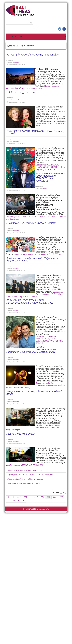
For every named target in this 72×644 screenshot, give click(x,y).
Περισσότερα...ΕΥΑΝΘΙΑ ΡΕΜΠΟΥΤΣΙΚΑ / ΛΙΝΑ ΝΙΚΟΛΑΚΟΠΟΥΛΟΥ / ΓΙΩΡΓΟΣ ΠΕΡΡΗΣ (49, 340)
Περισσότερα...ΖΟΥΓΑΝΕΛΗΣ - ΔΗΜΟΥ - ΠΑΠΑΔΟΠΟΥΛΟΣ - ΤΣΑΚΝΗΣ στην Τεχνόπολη (36, 218)
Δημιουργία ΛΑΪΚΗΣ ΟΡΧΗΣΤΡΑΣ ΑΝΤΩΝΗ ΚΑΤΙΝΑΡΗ (31, 475)
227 (48, 497)
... (30, 497)
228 (55, 497)
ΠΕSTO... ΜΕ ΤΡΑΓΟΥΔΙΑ (21, 434)
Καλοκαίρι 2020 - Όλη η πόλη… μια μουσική (25, 479)
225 (36, 497)
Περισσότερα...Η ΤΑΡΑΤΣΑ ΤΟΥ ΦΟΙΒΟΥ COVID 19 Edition (39, 254)
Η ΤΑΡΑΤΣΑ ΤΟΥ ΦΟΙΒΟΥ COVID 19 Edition (31, 223)
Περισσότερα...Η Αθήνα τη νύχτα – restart (50, 124)
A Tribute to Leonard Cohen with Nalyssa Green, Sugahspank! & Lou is (33, 259)
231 (13, 501)
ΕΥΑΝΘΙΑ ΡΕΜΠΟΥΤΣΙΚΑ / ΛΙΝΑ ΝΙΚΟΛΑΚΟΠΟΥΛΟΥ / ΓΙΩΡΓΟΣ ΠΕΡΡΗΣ (30, 301)
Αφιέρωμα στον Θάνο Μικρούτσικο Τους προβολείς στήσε (35, 393)
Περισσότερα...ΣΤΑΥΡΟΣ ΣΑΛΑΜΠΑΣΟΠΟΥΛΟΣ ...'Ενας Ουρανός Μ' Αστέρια (51, 167)
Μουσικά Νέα (16, 62)
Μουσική (31, 46)
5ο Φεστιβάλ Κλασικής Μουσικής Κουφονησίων (33, 54)
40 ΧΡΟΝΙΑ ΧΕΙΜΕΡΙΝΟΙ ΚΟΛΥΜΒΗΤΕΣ (25, 470)
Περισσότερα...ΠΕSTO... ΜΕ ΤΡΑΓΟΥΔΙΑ (26, 465)
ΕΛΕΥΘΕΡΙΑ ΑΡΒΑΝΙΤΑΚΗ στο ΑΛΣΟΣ (24, 483)
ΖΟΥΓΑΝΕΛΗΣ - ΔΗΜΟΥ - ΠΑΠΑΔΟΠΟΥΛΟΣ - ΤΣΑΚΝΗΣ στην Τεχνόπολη (50, 177)
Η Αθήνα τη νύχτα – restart (21, 92)
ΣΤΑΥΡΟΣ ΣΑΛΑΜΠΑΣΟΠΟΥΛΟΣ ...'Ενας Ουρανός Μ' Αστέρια (35, 132)
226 (42, 497)
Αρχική (22, 46)
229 (61, 497)
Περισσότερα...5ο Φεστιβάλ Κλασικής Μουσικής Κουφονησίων (32, 87)
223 (25, 497)
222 (19, 497)
